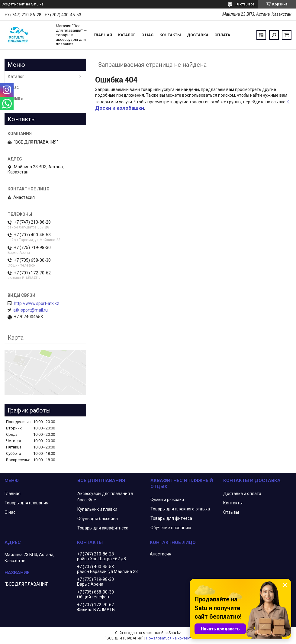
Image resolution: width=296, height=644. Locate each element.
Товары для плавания (26, 503)
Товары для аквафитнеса (103, 528)
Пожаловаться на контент (169, 638)
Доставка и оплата (242, 494)
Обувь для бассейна (98, 519)
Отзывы (16, 98)
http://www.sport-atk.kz (37, 303)
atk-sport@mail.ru (31, 310)
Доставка (198, 35)
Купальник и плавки (97, 509)
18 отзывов (245, 4)
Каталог (127, 35)
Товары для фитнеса (171, 518)
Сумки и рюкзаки (167, 500)
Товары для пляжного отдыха (180, 509)
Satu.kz (175, 633)
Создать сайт (13, 4)
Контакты (170, 35)
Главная (103, 35)
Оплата (222, 35)
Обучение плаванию (171, 528)
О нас (147, 35)
